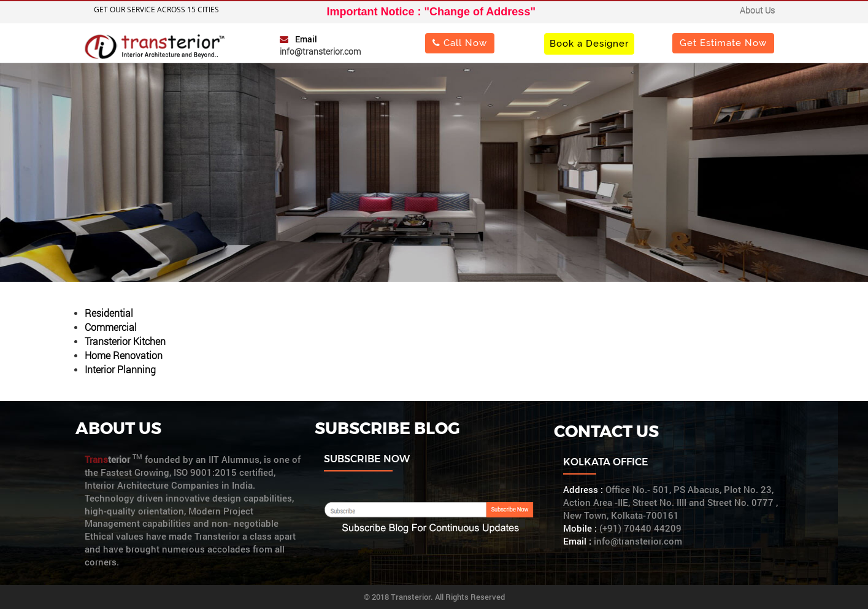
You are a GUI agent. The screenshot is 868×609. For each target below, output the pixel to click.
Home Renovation (124, 355)
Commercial (111, 327)
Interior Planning (120, 369)
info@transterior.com (320, 51)
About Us (757, 10)
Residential (109, 313)
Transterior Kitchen (125, 341)
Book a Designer (589, 43)
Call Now (460, 43)
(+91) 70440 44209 (640, 528)
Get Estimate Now (723, 43)
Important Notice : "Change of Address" (431, 12)
